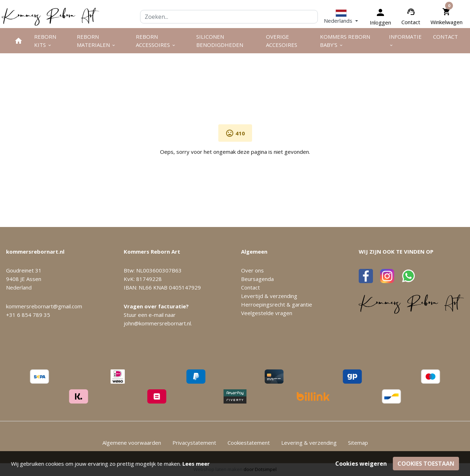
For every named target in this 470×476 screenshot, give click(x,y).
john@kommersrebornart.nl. (158, 323)
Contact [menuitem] (445, 37)
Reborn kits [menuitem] (45, 41)
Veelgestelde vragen (267, 313)
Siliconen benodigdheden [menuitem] (220, 41)
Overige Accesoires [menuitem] (282, 41)
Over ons (252, 270)
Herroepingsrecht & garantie (277, 304)
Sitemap (358, 443)
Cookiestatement (249, 443)
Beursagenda (257, 279)
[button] (341, 17)
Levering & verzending (309, 443)
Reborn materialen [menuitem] (96, 41)
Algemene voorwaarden (132, 443)
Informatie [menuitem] (405, 40)
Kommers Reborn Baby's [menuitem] (345, 41)
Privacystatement (194, 443)
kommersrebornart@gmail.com (44, 306)
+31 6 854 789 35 (28, 315)
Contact (411, 22)
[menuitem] (18, 41)
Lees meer (196, 464)
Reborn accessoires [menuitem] (156, 41)
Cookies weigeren (361, 464)
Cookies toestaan (426, 464)
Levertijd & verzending (269, 296)
